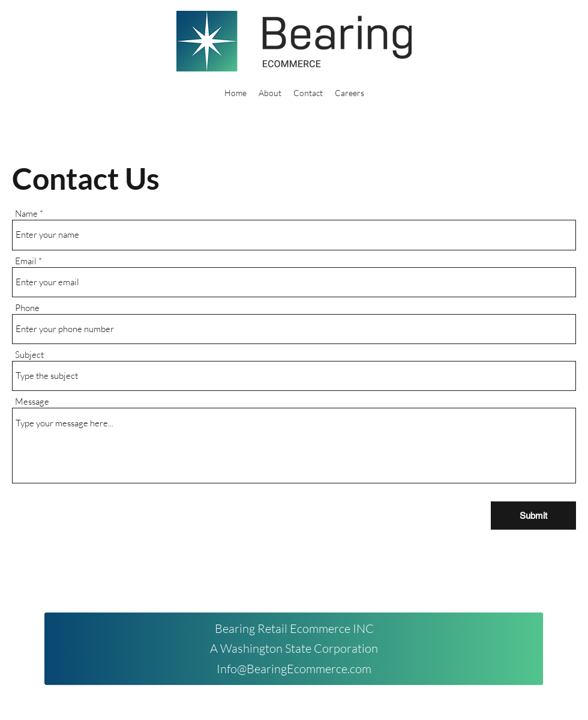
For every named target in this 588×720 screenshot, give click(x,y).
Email (26, 261)
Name (26, 213)
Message (32, 401)
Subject (29, 355)
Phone (27, 308)
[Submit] (533, 516)
